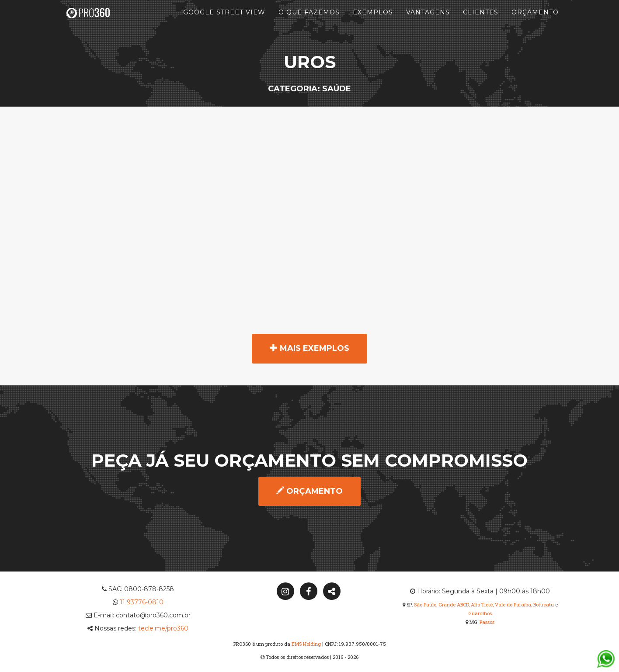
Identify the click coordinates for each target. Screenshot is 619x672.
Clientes (481, 22)
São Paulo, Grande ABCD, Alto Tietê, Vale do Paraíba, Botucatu (484, 604)
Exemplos (373, 22)
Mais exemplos (309, 348)
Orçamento (535, 22)
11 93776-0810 (142, 602)
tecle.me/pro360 (163, 628)
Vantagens (428, 22)
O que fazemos (309, 22)
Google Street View (224, 22)
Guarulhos (480, 613)
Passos (487, 622)
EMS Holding (306, 644)
